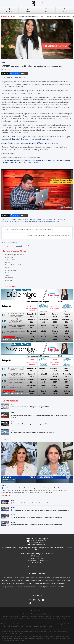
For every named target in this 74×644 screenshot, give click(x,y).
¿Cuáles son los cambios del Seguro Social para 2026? (30, 407)
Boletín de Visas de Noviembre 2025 (16, 394)
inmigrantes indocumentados (28, 221)
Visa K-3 (8, 275)
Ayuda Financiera (24, 577)
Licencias (69, 580)
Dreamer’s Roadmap (15, 87)
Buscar (65, 10)
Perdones (40, 583)
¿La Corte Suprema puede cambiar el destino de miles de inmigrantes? (36, 524)
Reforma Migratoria (43, 587)
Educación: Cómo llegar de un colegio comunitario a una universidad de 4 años (30, 229)
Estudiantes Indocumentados (32, 580)
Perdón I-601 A (10, 278)
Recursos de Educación (30, 587)
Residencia (53, 587)
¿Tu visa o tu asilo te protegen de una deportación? (29, 424)
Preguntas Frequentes (9, 587)
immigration (61, 219)
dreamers (26, 219)
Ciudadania (9, 280)
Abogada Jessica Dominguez (42, 614)
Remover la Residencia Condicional (16, 265)
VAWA (7, 267)
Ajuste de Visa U (10, 260)
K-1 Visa (8, 273)
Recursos (19, 587)
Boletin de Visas (9, 286)
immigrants (54, 219)
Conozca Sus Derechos (59, 577)
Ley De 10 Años (61, 580)
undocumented (48, 221)
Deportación (7, 580)
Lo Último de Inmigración (23, 583)
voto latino (56, 221)
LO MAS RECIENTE (10, 401)
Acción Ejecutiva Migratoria (11, 577)
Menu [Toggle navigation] (46, 10)
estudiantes (46, 219)
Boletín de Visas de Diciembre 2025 (34, 16)
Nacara (8, 262)
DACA (7, 219)
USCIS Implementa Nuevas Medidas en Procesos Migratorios (33, 432)
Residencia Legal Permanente (15, 255)
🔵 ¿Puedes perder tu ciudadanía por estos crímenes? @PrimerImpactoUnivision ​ (40, 510)
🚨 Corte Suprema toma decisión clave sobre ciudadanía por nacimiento (37, 517)
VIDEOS (6, 440)
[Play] (37, 190)
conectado (19, 246)
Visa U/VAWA (61, 587)
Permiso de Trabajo (50, 583)
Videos (4, 485)
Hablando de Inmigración (48, 580)
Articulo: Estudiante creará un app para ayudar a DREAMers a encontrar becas (30, 143)
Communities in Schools (45, 577)
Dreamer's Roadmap (16, 219)
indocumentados (6, 221)
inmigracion (16, 221)
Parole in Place (10, 257)
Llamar (28, 10)
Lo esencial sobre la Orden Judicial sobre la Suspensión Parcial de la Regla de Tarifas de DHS (41, 416)
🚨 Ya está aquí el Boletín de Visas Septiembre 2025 (29, 503)
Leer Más (6, 496)
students (40, 221)
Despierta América (17, 580)
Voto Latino (47, 139)
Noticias (33, 583)
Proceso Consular (11, 270)
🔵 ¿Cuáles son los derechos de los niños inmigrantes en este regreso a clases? (30, 488)
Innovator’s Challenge (20, 139)
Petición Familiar (61, 583)
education (39, 219)
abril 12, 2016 (6, 69)
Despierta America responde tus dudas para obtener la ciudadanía (48, 236)
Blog (3, 62)
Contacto (9, 10)
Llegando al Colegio (9, 583)
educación (32, 219)
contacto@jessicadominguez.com (38, 560)
